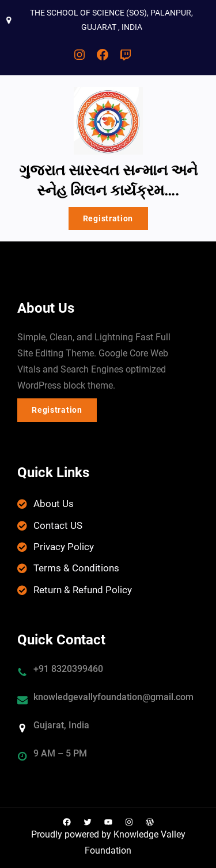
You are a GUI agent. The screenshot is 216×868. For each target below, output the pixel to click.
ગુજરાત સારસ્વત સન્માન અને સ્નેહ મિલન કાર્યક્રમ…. (108, 180)
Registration (108, 218)
